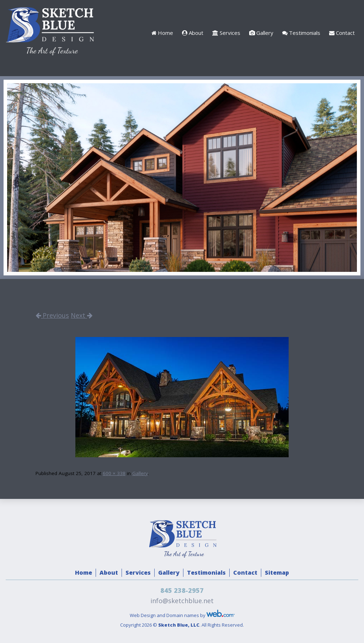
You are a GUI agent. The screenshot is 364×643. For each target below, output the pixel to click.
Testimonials (301, 33)
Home (162, 33)
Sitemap (277, 573)
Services (226, 33)
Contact (342, 33)
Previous (52, 315)
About (193, 33)
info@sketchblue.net (182, 601)
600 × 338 (114, 473)
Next (82, 315)
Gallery (261, 33)
